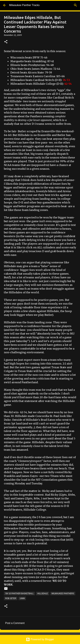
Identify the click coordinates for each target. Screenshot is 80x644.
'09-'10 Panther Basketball (19, 594)
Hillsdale (43, 594)
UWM (22, 598)
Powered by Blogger (40, 639)
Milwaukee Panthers (63, 594)
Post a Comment (15, 623)
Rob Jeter (11, 598)
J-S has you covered (50, 517)
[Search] (75, 5)
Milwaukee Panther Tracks (24, 5)
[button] (6, 42)
